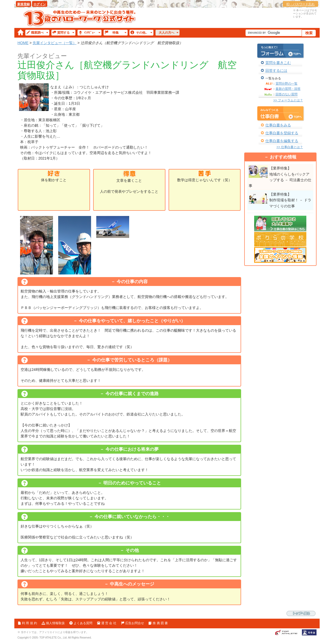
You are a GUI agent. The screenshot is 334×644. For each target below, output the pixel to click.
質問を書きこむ (278, 63)
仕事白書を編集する (282, 141)
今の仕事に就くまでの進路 (132, 394)
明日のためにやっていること (132, 483)
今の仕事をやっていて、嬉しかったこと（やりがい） (132, 321)
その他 (132, 550)
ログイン (40, 4)
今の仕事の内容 (132, 282)
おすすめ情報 (283, 157)
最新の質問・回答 (288, 89)
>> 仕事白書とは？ (290, 147)
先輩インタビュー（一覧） (55, 43)
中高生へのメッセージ (132, 584)
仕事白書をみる (278, 125)
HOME (23, 43)
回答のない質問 (287, 94)
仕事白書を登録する (282, 133)
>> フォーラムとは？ (288, 100)
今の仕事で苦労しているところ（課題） (132, 360)
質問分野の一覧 (287, 84)
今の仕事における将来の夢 (132, 449)
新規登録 (23, 4)
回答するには (276, 71)
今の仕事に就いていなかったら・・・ (132, 517)
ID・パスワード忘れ (301, 4)
